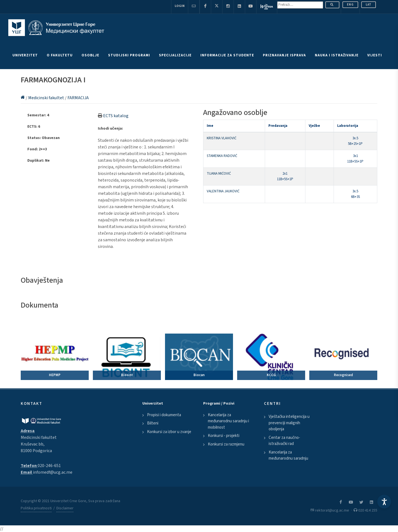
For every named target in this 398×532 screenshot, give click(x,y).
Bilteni (153, 423)
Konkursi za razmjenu (226, 444)
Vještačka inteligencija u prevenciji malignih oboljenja (289, 423)
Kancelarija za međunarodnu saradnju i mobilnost (228, 421)
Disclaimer (65, 508)
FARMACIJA (78, 98)
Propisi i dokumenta (164, 415)
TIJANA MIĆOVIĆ (219, 174)
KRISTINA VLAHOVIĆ (222, 138)
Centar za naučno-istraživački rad (284, 441)
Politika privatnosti (36, 508)
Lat (369, 5)
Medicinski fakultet (47, 98)
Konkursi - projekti (224, 436)
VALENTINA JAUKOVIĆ (223, 191)
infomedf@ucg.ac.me (53, 472)
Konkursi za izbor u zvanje (169, 432)
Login (180, 6)
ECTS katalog (116, 116)
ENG (350, 5)
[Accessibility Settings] (384, 502)
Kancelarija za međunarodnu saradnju (288, 455)
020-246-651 (49, 466)
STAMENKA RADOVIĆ (222, 156)
